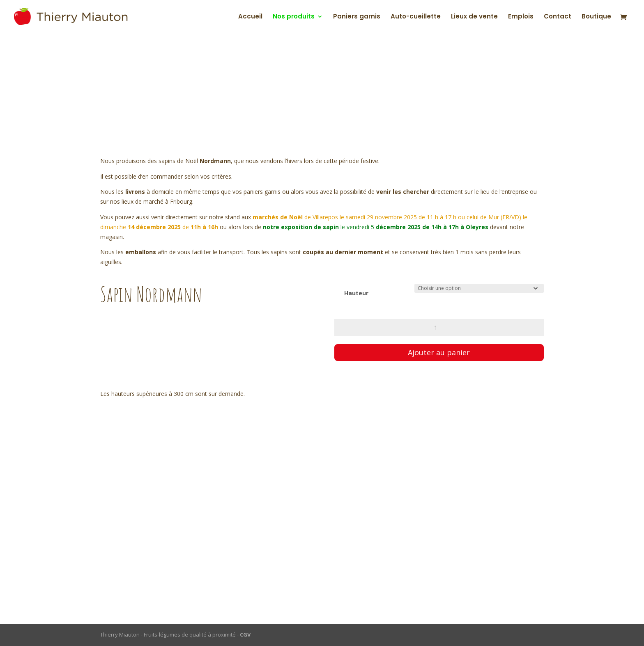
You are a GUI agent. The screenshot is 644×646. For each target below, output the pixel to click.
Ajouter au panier (439, 352)
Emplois (521, 17)
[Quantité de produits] (439, 328)
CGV (245, 635)
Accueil (250, 17)
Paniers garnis (357, 17)
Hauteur (356, 293)
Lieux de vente (474, 17)
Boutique (596, 17)
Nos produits (294, 17)
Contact (558, 17)
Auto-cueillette (416, 17)
